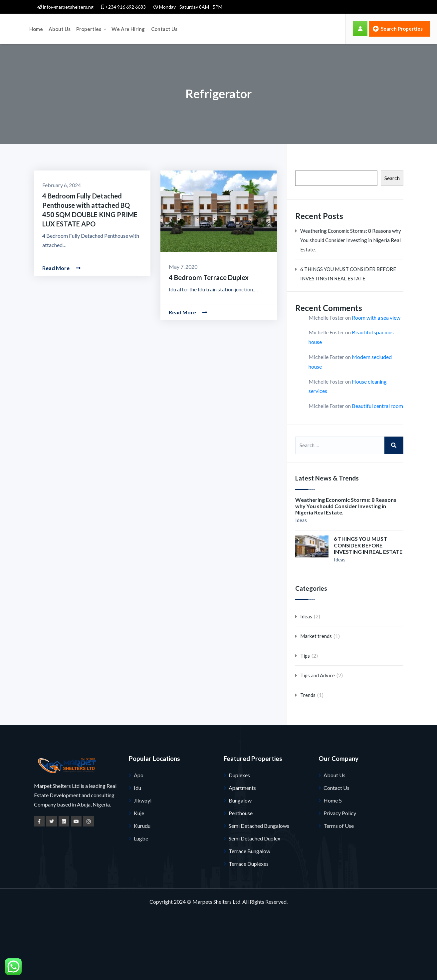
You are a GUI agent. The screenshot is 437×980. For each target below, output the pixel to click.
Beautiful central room (377, 406)
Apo (139, 775)
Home (99, 29)
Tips (305, 656)
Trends (308, 695)
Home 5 (333, 800)
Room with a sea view (376, 318)
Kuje (139, 813)
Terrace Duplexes (249, 864)
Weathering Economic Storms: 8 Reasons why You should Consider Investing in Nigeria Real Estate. (351, 240)
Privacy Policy (340, 813)
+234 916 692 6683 (123, 7)
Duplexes (239, 775)
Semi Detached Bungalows (259, 826)
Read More (61, 268)
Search (392, 178)
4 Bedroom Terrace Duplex (209, 277)
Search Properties (398, 29)
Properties (154, 29)
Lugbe (141, 838)
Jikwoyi (143, 800)
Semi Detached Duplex (254, 838)
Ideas (301, 520)
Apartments (242, 788)
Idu (137, 788)
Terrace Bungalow (249, 851)
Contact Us (226, 29)
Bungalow (240, 800)
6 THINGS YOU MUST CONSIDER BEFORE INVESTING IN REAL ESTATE (348, 274)
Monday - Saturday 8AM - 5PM (188, 7)
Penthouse (241, 813)
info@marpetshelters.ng (65, 7)
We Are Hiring (190, 29)
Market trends (316, 636)
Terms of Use (339, 826)
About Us (122, 29)
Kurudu (142, 826)
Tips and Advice (318, 675)
